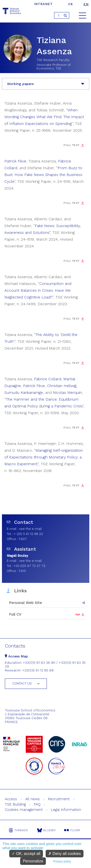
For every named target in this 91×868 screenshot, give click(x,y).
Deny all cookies (65, 854)
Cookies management (24, 810)
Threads (18, 830)
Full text (71, 485)
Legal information (66, 810)
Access (11, 799)
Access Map (16, 656)
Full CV (15, 614)
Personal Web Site (26, 603)
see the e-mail (30, 529)
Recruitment (59, 799)
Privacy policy (62, 861)
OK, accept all (26, 854)
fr (70, 4)
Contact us (22, 683)
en (86, 4)
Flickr (72, 830)
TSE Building (15, 804)
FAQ (37, 804)
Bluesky (46, 830)
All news (33, 799)
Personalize (33, 861)
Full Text (71, 145)
